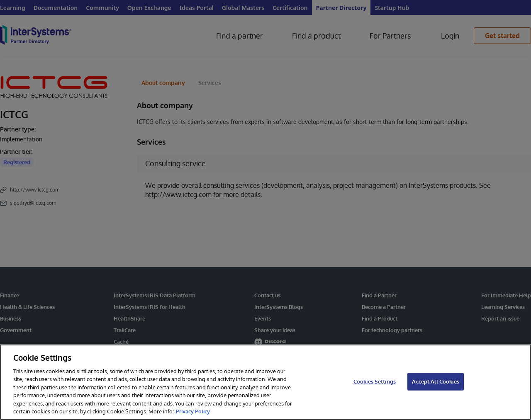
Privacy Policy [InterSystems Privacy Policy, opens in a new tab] (193, 411)
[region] (265, 382)
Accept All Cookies (435, 381)
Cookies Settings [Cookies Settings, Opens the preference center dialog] (375, 381)
